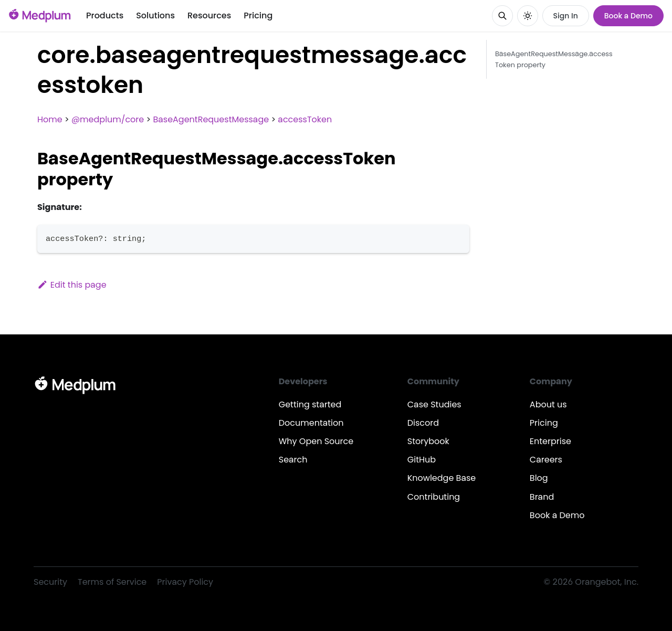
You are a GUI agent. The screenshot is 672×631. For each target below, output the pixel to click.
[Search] (502, 16)
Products (105, 15)
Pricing (258, 15)
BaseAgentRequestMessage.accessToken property (554, 59)
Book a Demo (628, 16)
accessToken (305, 119)
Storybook (428, 441)
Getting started (310, 404)
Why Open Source (316, 441)
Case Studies (434, 404)
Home (50, 119)
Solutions (155, 15)
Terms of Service (112, 582)
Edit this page (72, 285)
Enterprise (550, 441)
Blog (539, 478)
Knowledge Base (442, 478)
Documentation (311, 423)
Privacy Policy (185, 582)
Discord (423, 423)
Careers (546, 460)
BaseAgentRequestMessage (211, 119)
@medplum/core (108, 119)
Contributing (434, 497)
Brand (542, 497)
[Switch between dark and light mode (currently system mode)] (528, 16)
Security (50, 582)
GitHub (422, 460)
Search (293, 460)
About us (548, 404)
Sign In (566, 16)
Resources (209, 15)
